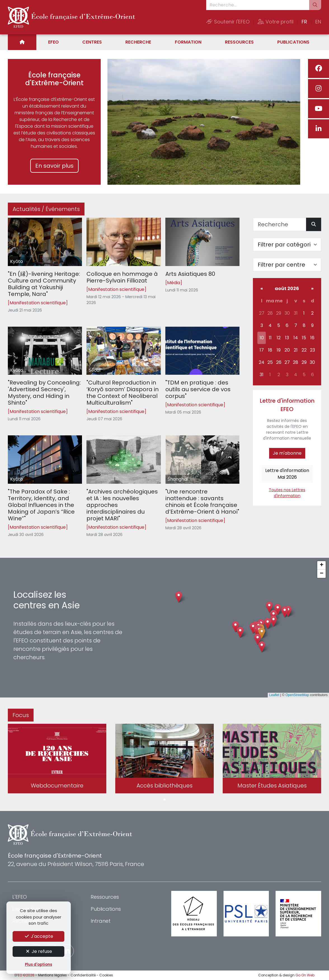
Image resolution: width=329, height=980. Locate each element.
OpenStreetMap (297, 695)
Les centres (26, 909)
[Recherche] (280, 224)
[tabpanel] (57, 760)
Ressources (239, 42)
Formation (188, 42)
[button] (262, 633)
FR (304, 22)
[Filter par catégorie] (287, 245)
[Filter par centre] (287, 265)
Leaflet (274, 695)
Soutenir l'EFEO (228, 22)
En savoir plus (54, 166)
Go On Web (305, 975)
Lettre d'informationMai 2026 (287, 474)
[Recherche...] (258, 5)
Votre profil (276, 22)
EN (318, 22)
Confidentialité (83, 975)
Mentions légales (52, 975)
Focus (21, 715)
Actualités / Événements (46, 209)
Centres (92, 42)
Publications (293, 42)
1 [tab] (164, 800)
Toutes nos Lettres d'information (287, 493)
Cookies (106, 975)
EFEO (53, 42)
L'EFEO (20, 897)
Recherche (138, 42)
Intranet (101, 921)
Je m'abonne (287, 453)
